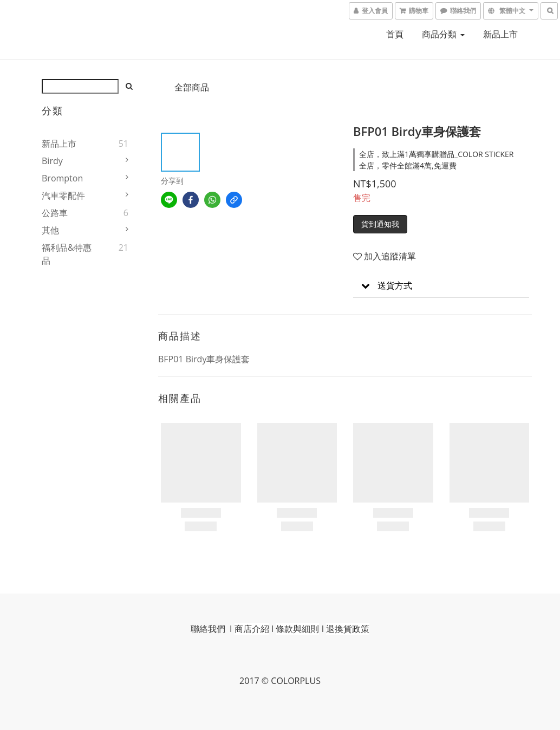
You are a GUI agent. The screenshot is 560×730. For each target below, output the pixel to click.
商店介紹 (252, 629)
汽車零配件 (63, 195)
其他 (50, 230)
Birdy (52, 161)
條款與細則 (297, 629)
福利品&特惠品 (67, 254)
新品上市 (500, 34)
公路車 (55, 213)
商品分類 (443, 34)
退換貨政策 (348, 629)
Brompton (62, 178)
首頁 (395, 34)
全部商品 (192, 87)
